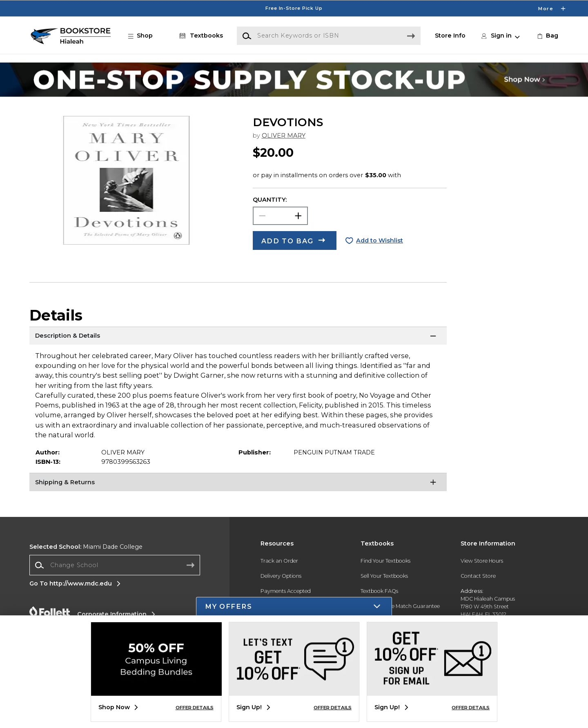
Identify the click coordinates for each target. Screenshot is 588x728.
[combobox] (115, 565)
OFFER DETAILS (195, 708)
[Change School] (115, 565)
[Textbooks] (200, 36)
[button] (145, 36)
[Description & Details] (238, 337)
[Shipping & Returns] (238, 483)
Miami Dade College (86, 547)
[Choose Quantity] (280, 216)
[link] (547, 36)
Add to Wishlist (380, 240)
